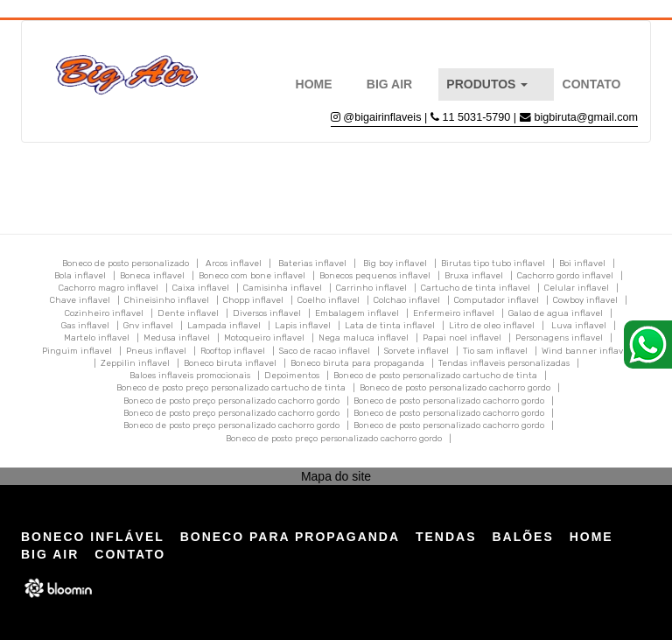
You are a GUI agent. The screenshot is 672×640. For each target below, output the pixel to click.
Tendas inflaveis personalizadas (504, 363)
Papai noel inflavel (462, 338)
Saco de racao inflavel (325, 351)
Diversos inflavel (267, 313)
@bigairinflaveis (382, 117)
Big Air (389, 84)
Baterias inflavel (312, 264)
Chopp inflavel (253, 300)
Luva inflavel (579, 326)
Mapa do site (336, 476)
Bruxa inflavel (474, 276)
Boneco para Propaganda (290, 537)
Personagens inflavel (559, 338)
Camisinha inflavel (283, 288)
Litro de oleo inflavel (492, 326)
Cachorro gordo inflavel (565, 276)
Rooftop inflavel (233, 351)
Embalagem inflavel (357, 313)
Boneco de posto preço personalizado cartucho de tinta (231, 388)
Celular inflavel (577, 288)
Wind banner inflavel (586, 351)
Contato (592, 84)
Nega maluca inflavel (364, 338)
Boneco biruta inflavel (230, 363)
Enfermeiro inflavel (454, 313)
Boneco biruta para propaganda (357, 363)
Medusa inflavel (177, 338)
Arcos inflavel (234, 264)
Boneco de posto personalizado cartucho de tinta (435, 376)
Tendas (446, 537)
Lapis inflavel (303, 326)
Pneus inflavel (156, 351)
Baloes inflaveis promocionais (190, 376)
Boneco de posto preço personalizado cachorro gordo (231, 401)
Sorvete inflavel (416, 351)
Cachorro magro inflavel (108, 288)
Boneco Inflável (93, 537)
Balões (522, 537)
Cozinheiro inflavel (104, 313)
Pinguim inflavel (77, 351)
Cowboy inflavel (585, 300)
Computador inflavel (497, 300)
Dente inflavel (188, 313)
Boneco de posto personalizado (126, 264)
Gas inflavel (85, 326)
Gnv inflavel (148, 326)
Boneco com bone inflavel (252, 276)
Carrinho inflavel (371, 288)
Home (314, 84)
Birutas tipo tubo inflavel (493, 264)
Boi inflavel (582, 264)
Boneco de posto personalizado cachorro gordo (455, 388)
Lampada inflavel (224, 326)
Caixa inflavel (201, 288)
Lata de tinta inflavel (390, 326)
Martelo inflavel (97, 338)
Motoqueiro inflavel (264, 338)
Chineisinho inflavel (167, 300)
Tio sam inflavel (495, 351)
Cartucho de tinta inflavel (476, 288)
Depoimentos (292, 376)
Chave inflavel (80, 300)
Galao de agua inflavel (556, 313)
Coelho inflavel (329, 300)
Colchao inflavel (407, 300)
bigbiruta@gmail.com (586, 117)
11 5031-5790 (478, 117)
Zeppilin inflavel (135, 363)
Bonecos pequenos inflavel (375, 276)
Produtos (487, 84)
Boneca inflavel (152, 276)
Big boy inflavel (395, 264)
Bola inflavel (80, 276)
